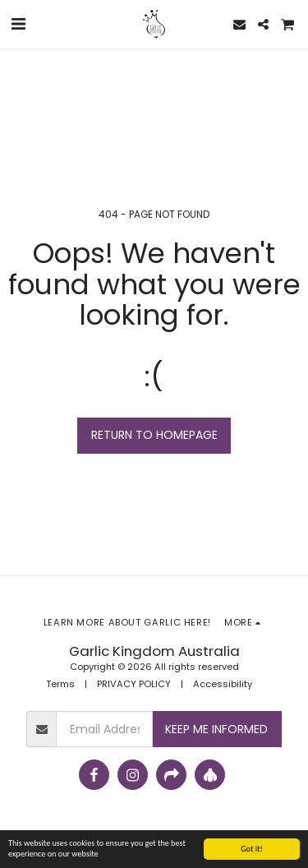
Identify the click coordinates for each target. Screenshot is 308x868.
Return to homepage (154, 435)
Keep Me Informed (216, 729)
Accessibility (223, 684)
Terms (60, 684)
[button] (18, 24)
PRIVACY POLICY (134, 684)
